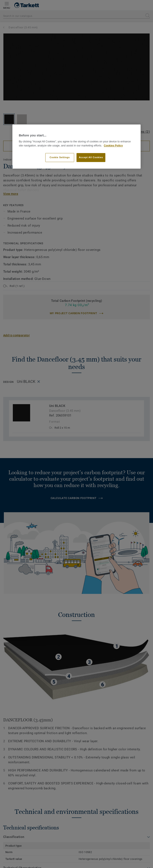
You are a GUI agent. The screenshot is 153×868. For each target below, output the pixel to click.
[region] (76, 147)
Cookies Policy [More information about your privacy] (113, 146)
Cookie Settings (60, 157)
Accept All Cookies (91, 157)
